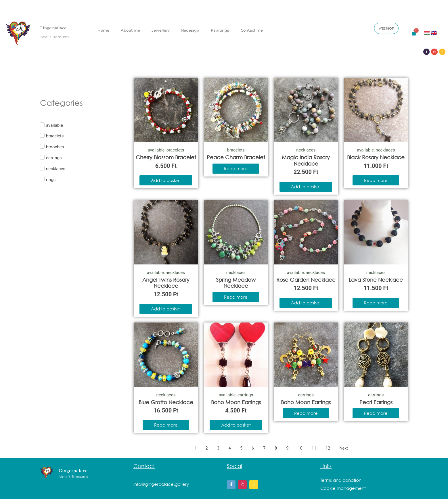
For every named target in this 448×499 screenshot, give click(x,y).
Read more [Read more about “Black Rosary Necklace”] (376, 180)
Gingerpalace (56, 23)
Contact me (252, 26)
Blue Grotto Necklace (166, 402)
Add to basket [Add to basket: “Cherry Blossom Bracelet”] (166, 180)
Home (103, 26)
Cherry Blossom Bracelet (166, 157)
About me (130, 26)
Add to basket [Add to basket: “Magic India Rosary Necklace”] (306, 187)
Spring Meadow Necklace (236, 283)
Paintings (220, 26)
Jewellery (161, 26)
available (156, 150)
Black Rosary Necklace (376, 157)
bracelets (175, 150)
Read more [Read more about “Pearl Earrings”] (376, 413)
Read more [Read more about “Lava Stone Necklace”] (376, 303)
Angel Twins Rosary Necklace (166, 283)
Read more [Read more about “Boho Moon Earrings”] (306, 413)
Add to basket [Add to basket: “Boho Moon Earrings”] (236, 425)
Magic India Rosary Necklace (306, 160)
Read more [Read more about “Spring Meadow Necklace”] (236, 297)
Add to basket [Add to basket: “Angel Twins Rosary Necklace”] (166, 309)
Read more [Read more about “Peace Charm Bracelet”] (236, 168)
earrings (245, 395)
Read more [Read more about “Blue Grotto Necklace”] (166, 425)
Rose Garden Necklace (306, 280)
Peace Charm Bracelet (236, 157)
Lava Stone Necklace (376, 280)
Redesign (190, 26)
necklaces (306, 150)
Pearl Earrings (376, 402)
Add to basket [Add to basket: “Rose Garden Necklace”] (306, 303)
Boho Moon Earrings (236, 402)
